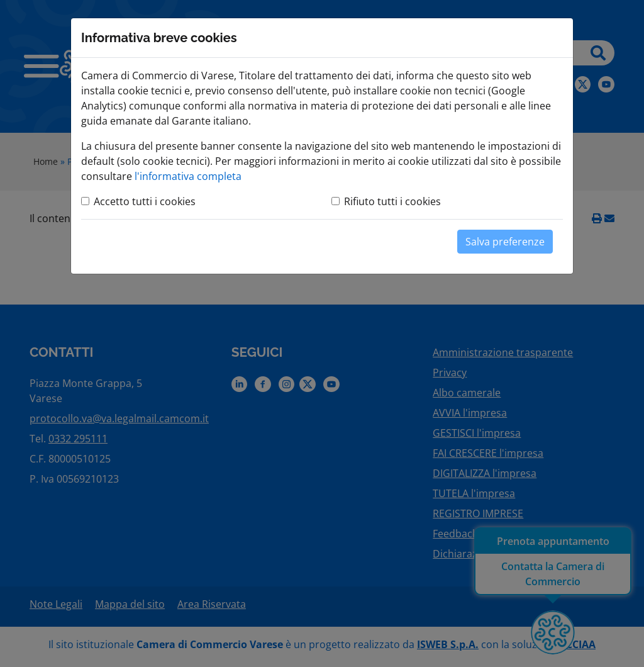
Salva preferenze (505, 242)
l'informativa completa (188, 176)
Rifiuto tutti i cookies (392, 201)
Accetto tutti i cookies (145, 201)
